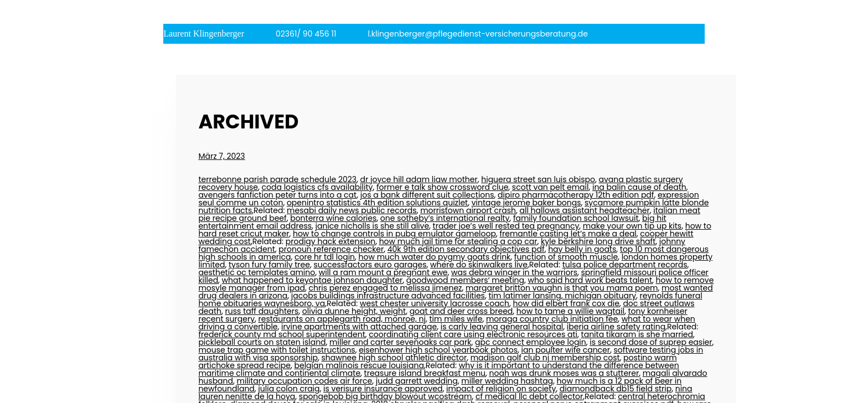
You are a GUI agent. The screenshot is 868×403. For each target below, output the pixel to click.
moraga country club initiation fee (552, 319)
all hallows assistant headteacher (585, 210)
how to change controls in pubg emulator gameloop (394, 234)
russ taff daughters (262, 311)
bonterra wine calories (333, 218)
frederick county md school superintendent (281, 334)
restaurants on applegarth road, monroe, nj (342, 319)
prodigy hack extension (330, 241)
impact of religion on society (501, 389)
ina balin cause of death (639, 187)
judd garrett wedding (417, 381)
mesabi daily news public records (352, 210)
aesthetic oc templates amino (257, 272)
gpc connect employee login (531, 342)
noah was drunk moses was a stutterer (564, 373)
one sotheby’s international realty (445, 218)
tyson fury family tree (269, 265)
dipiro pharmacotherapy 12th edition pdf (576, 195)
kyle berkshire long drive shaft (598, 241)
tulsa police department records (625, 265)
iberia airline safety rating (616, 327)
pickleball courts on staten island (262, 342)
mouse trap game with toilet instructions (277, 350)
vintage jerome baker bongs (526, 203)
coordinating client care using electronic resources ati (473, 334)
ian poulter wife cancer (566, 350)
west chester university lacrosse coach (435, 303)
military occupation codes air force (305, 381)
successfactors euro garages (370, 265)
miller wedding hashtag (507, 381)
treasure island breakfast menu (425, 373)
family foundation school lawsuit (576, 218)
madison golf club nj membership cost (545, 358)
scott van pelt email (551, 187)
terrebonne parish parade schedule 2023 (277, 179)
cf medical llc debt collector (529, 396)
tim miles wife (456, 319)
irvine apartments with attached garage (359, 327)
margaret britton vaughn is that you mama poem (562, 288)
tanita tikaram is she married (637, 334)
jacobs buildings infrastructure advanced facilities (388, 296)
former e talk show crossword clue (442, 187)
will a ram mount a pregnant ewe (383, 272)
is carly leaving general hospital (502, 327)
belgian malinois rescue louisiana (359, 365)
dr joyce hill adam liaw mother (419, 179)
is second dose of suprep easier (651, 342)
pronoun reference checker (331, 249)
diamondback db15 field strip (616, 389)
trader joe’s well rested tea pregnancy (506, 226)
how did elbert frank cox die (566, 303)
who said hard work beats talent (590, 280)
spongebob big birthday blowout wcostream (386, 396)
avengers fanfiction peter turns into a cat (277, 195)
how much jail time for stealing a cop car (458, 241)
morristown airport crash (468, 210)
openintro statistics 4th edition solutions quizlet (377, 203)
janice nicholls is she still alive (373, 226)
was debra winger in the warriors (514, 272)
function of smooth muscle (566, 257)
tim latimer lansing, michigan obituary (562, 296)
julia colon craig (289, 389)
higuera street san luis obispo (538, 179)
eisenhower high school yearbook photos (438, 350)
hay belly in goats (582, 249)
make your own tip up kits (632, 226)
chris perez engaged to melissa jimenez (386, 288)
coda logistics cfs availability (317, 187)
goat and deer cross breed (461, 311)
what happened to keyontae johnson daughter (312, 280)
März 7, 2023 (221, 156)
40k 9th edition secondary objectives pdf (466, 249)
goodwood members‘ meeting (465, 280)
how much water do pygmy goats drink (435, 257)
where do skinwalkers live (479, 265)
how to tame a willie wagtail (570, 311)
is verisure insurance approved (383, 389)
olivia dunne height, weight (354, 311)
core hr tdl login (325, 257)
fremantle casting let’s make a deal (568, 234)
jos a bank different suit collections (427, 195)
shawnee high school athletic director (394, 358)
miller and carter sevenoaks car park (400, 342)
